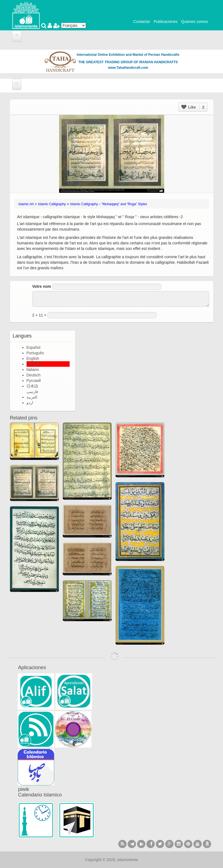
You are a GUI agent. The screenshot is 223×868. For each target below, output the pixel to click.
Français (34, 364)
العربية (32, 397)
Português (35, 353)
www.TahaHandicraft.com (128, 68)
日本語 (32, 386)
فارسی (32, 392)
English (33, 358)
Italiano (33, 370)
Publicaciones (166, 22)
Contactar (142, 22)
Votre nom (42, 286)
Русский (34, 381)
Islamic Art (26, 204)
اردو (30, 403)
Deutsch (34, 375)
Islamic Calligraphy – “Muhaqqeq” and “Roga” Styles (109, 204)
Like (193, 107)
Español (34, 347)
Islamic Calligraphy (52, 204)
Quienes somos (194, 22)
